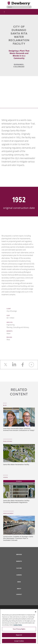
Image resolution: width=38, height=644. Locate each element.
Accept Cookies (19, 642)
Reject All (19, 636)
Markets (19, 561)
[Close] (36, 613)
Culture (19, 568)
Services (19, 554)
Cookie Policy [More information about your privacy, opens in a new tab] (18, 626)
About (19, 589)
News (19, 582)
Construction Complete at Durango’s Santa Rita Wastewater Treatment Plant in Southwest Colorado (18, 538)
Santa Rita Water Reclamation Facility (16, 464)
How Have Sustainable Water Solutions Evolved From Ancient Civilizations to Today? (19, 429)
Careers (19, 575)
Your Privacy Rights (19, 630)
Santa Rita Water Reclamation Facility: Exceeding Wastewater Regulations (16, 501)
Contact (19, 594)
